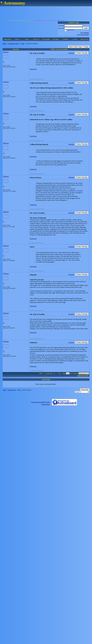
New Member (85, 33)
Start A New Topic (76, 47)
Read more (33, 69)
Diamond (80, 375)
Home (4, 44)
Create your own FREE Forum (41, 402)
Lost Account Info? (83, 35)
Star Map (56, 39)
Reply (86, 47)
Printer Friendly (82, 53)
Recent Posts (85, 39)
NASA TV (36, 39)
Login (86, 28)
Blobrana (6, 52)
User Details (46, 39)
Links (27, 39)
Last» (60, 373)
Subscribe (85, 390)
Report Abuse (46, 404)
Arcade (75, 39)
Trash (23, 44)
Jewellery (86, 375)
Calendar (65, 39)
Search (17, 39)
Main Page (7, 39)
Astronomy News (14, 44)
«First (41, 373)
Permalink (71, 53)
